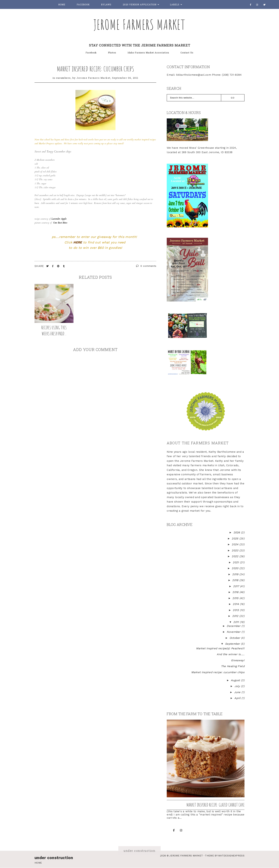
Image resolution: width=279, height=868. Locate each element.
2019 (236, 574)
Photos (112, 53)
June (238, 692)
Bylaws (106, 4)
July (238, 686)
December (234, 626)
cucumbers (63, 78)
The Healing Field (233, 666)
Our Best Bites (60, 223)
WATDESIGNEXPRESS (231, 856)
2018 (236, 580)
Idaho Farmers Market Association (148, 53)
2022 (235, 556)
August (236, 680)
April (238, 698)
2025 (235, 539)
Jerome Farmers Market (139, 24)
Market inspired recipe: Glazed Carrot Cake (215, 805)
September (233, 644)
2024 (235, 544)
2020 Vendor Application (140, 4)
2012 (236, 616)
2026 (237, 532)
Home (62, 4)
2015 (236, 598)
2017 (237, 586)
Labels (175, 4)
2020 (235, 568)
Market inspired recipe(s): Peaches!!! (220, 648)
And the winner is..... (231, 654)
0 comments (146, 266)
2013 (236, 610)
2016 (236, 592)
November (234, 632)
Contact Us (187, 53)
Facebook (83, 4)
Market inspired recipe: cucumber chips (95, 69)
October (235, 638)
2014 (236, 604)
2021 (236, 562)
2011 (237, 622)
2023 (235, 550)
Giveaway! (238, 660)
